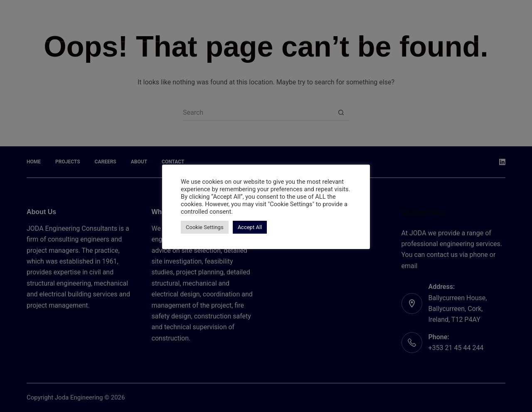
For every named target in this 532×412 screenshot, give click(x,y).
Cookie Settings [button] (205, 227)
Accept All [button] (250, 227)
